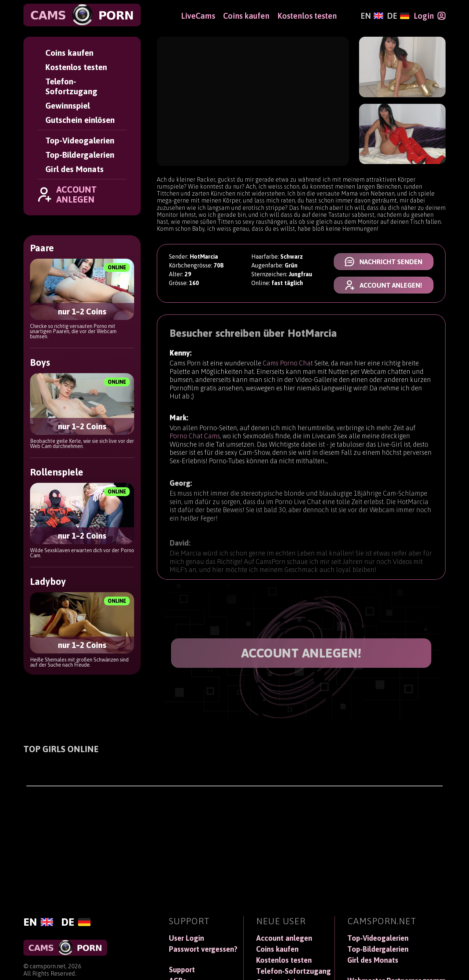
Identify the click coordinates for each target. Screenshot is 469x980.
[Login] (430, 16)
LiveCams (198, 16)
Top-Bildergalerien (80, 155)
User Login (187, 938)
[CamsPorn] (82, 15)
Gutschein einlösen (80, 120)
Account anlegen (284, 938)
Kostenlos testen (76, 67)
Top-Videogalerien (80, 140)
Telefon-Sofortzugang (71, 86)
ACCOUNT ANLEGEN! (301, 653)
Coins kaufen (69, 53)
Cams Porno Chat (288, 364)
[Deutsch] (398, 16)
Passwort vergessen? (203, 949)
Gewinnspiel (68, 105)
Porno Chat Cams (195, 439)
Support (182, 970)
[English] (372, 16)
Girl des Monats (75, 169)
